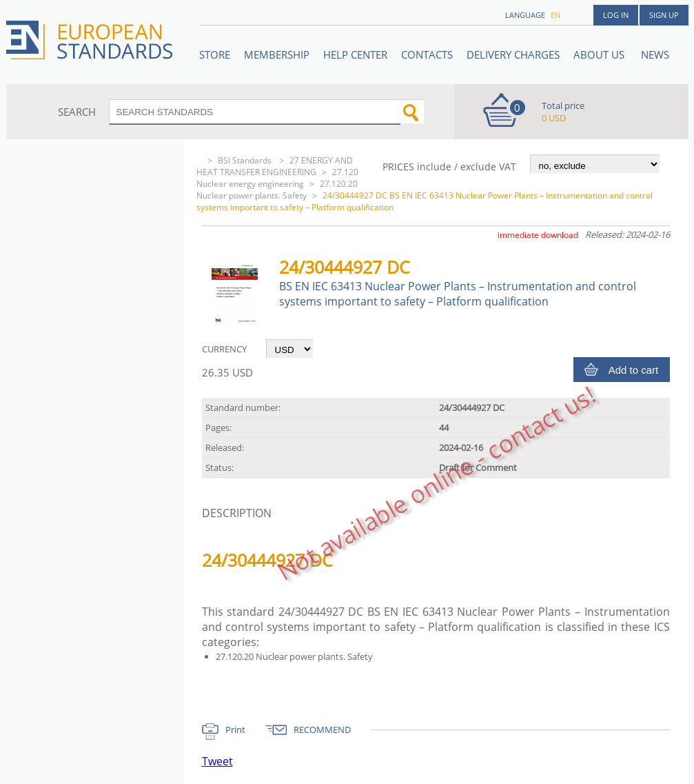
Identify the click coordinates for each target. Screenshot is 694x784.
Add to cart (634, 370)
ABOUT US (600, 54)
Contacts (427, 54)
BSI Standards (246, 160)
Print (235, 730)
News (655, 54)
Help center (355, 54)
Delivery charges (513, 54)
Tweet (217, 761)
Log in (616, 15)
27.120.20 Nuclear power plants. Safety (277, 190)
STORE (215, 54)
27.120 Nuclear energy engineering (277, 178)
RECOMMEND (322, 730)
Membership (277, 54)
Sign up (664, 15)
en (555, 15)
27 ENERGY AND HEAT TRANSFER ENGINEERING (275, 166)
